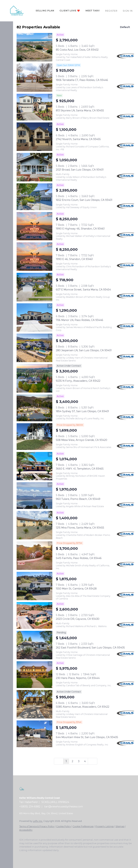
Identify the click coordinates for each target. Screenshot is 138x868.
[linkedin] (28, 856)
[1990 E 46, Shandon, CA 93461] (34, 257)
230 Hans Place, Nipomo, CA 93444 (78, 678)
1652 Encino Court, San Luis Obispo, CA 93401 (84, 200)
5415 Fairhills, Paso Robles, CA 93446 (79, 558)
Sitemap (120, 826)
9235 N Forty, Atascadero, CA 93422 (78, 381)
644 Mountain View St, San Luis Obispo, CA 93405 (87, 737)
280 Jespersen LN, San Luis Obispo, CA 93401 (84, 350)
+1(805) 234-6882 (30, 807)
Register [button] (111, 11)
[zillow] (35, 856)
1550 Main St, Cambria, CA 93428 (76, 589)
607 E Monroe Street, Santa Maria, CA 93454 (83, 290)
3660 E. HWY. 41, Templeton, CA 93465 (80, 469)
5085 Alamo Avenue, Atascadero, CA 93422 (83, 707)
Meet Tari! (93, 11)
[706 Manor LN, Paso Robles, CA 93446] (34, 318)
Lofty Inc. (38, 821)
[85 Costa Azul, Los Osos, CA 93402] (34, 47)
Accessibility (26, 830)
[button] (17, 11)
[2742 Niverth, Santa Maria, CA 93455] (34, 137)
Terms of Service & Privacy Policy (37, 826)
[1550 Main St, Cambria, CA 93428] (34, 586)
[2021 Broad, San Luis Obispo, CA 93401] (34, 167)
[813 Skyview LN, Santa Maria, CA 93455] (34, 107)
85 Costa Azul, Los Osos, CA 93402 (77, 50)
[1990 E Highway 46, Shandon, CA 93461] (34, 226)
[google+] (64, 856)
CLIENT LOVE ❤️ (70, 11)
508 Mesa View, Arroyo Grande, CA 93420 (81, 440)
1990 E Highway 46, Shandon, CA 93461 (80, 229)
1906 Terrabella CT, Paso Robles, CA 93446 (82, 80)
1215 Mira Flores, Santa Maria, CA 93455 (80, 528)
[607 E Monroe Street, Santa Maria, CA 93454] (34, 287)
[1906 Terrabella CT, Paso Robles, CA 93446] (34, 78)
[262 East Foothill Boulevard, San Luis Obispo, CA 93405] (34, 645)
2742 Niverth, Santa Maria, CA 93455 (78, 139)
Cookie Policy (64, 826)
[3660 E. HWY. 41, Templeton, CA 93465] (34, 466)
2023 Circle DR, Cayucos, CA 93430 (78, 619)
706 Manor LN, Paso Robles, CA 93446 (80, 320)
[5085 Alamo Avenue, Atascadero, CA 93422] (34, 704)
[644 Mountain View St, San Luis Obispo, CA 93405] (34, 734)
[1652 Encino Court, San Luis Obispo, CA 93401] (34, 197)
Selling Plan (45, 11)
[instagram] (42, 856)
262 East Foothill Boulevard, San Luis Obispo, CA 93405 (90, 648)
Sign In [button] (128, 11)
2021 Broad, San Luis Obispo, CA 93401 (80, 170)
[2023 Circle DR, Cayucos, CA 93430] (34, 615)
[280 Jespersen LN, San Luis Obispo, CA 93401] (34, 348)
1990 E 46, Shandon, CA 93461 (74, 259)
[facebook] (21, 856)
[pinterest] (57, 856)
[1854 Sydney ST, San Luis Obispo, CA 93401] (34, 408)
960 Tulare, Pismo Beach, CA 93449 (78, 499)
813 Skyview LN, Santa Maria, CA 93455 (80, 110)
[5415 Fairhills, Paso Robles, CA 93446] (34, 556)
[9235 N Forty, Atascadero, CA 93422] (34, 378)
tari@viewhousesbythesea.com (64, 807)
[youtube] (50, 856)
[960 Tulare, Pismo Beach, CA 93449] (34, 496)
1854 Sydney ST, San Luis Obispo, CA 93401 (82, 411)
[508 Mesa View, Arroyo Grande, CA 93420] (34, 437)
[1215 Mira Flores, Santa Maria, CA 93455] (34, 525)
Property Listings (105, 826)
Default (125, 27)
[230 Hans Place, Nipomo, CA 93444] (34, 675)
